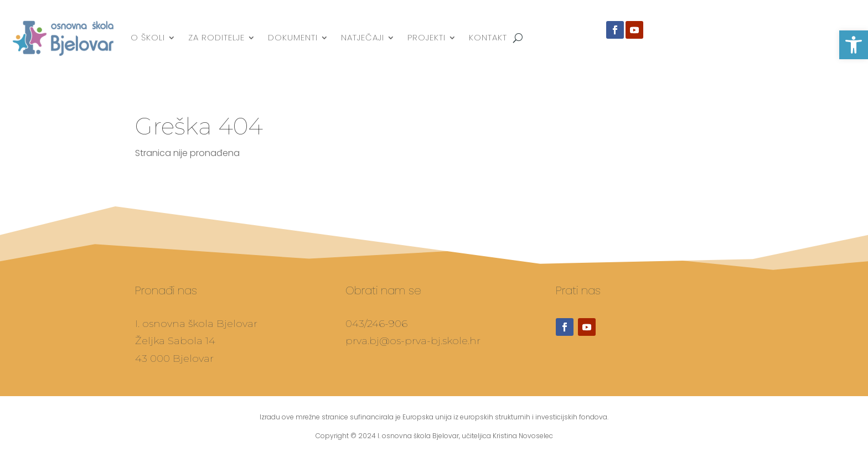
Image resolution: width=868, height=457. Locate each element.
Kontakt (488, 37)
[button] (854, 45)
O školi (148, 37)
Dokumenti (293, 37)
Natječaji (363, 37)
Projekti (427, 37)
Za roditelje (216, 37)
